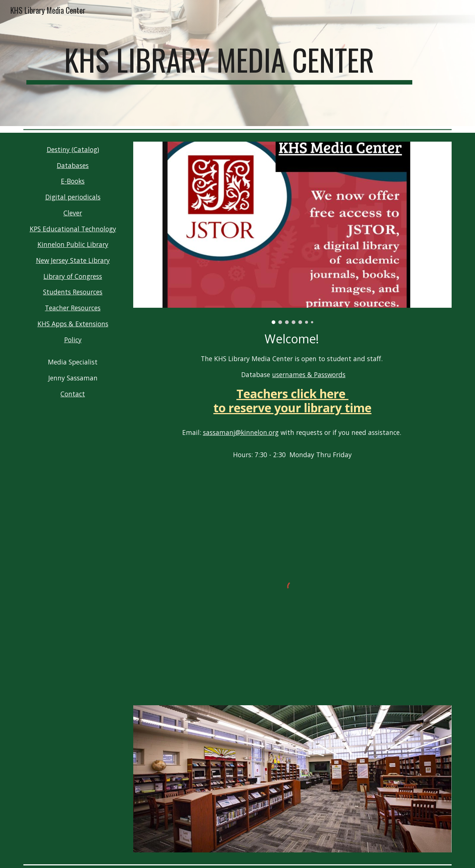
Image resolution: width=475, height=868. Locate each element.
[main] (219, 63)
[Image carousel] (292, 233)
